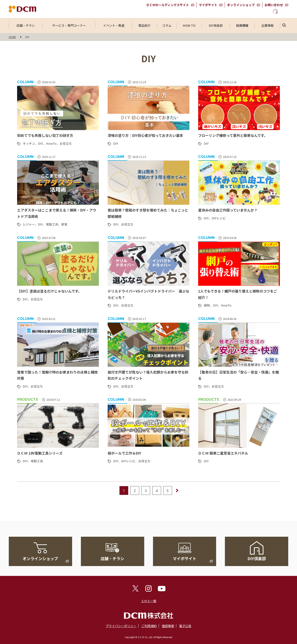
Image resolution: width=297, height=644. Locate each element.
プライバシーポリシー (121, 626)
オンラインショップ (241, 5)
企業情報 (267, 25)
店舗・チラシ (26, 25)
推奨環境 (168, 626)
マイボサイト (208, 5)
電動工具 (52, 224)
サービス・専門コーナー (69, 25)
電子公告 (185, 626)
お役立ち (66, 143)
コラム (167, 25)
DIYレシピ (219, 218)
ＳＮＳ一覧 (149, 601)
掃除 (207, 305)
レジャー (29, 224)
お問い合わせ (274, 5)
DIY (41, 143)
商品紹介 (144, 25)
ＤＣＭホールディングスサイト (168, 5)
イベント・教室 (114, 25)
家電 (64, 224)
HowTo (51, 143)
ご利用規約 (149, 626)
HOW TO (189, 25)
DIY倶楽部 (216, 25)
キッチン (29, 143)
